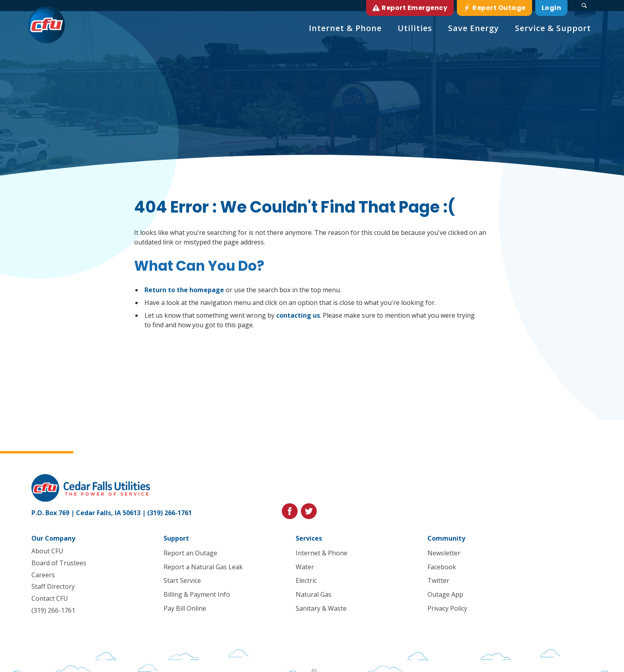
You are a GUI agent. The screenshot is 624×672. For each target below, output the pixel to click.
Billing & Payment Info (197, 594)
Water (304, 567)
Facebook (442, 567)
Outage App (445, 594)
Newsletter (444, 553)
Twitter (438, 580)
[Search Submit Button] (584, 6)
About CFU (47, 551)
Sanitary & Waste (321, 608)
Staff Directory (53, 586)
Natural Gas (313, 594)
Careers (43, 575)
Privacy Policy (447, 608)
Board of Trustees (59, 563)
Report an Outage (190, 553)
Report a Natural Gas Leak (203, 567)
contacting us (298, 315)
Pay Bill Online (185, 608)
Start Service (182, 580)
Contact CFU (50, 598)
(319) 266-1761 (170, 513)
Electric (306, 580)
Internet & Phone (321, 553)
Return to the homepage (184, 290)
